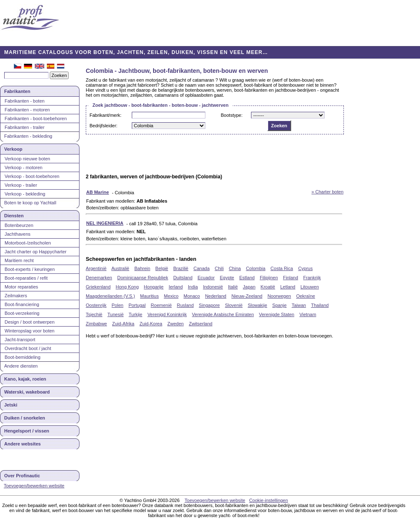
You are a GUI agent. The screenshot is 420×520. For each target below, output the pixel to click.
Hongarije (154, 287)
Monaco (192, 296)
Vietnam (308, 314)
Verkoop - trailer (21, 185)
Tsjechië (94, 314)
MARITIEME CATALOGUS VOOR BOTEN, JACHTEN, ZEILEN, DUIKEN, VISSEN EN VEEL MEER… (136, 52)
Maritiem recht (19, 260)
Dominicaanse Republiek (143, 278)
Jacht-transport (20, 340)
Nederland (216, 296)
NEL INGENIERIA (105, 223)
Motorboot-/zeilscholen (28, 243)
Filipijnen (269, 278)
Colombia (256, 268)
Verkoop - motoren (24, 167)
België (162, 268)
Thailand (320, 305)
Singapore (209, 305)
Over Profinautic (22, 476)
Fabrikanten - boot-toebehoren (36, 118)
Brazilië (181, 268)
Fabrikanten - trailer (24, 127)
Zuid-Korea (151, 324)
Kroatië (268, 287)
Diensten (14, 216)
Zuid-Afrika (123, 324)
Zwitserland (200, 324)
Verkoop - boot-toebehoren (32, 176)
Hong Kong (127, 287)
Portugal (137, 305)
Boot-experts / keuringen (30, 269)
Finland (291, 278)
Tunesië (116, 314)
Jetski (11, 405)
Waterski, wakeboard (27, 392)
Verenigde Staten (277, 314)
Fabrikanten (17, 91)
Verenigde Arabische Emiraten (223, 314)
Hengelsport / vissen (27, 431)
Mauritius (150, 296)
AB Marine (97, 192)
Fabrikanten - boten (24, 101)
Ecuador (206, 278)
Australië (120, 268)
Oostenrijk (96, 305)
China (235, 268)
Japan (249, 287)
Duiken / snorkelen (25, 418)
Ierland (176, 287)
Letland (288, 287)
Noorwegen (279, 296)
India (193, 287)
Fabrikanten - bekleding (28, 136)
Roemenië (161, 305)
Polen (118, 305)
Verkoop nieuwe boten (27, 159)
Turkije (136, 314)
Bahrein (142, 268)
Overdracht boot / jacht (28, 348)
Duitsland (183, 278)
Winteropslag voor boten (29, 331)
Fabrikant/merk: (105, 115)
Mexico (171, 296)
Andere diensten (21, 366)
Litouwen (310, 287)
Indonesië (213, 287)
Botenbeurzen (19, 225)
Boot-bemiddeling (23, 357)
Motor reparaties (21, 287)
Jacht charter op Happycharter (36, 252)
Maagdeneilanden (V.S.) (110, 296)
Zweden (175, 324)
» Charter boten (328, 192)
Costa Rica (282, 268)
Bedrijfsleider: (104, 126)
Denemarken (99, 278)
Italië (233, 287)
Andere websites (22, 444)
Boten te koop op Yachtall (30, 203)
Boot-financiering (22, 304)
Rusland (185, 305)
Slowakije (257, 305)
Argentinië (96, 268)
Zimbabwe (96, 324)
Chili (219, 268)
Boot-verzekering (22, 313)
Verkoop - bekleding (25, 194)
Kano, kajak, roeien (25, 379)
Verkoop (13, 149)
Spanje (279, 305)
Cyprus (306, 268)
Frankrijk (312, 278)
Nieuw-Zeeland (247, 296)
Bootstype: (232, 115)
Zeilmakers (16, 296)
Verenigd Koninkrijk (167, 314)
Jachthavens (18, 234)
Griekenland (98, 287)
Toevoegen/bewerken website (34, 486)
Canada (201, 268)
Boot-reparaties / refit (26, 278)
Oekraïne (306, 296)
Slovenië (234, 305)
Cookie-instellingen (268, 500)
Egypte (227, 278)
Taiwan (299, 305)
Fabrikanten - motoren (27, 110)
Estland (247, 278)
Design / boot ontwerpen (29, 322)
